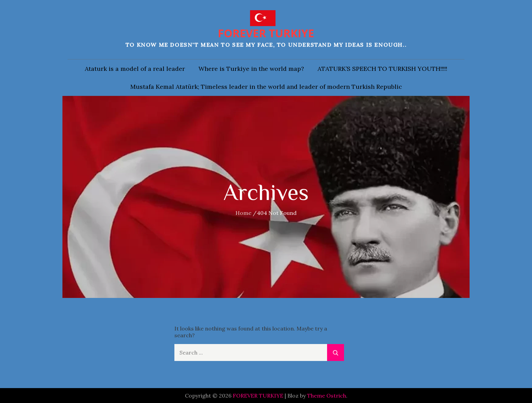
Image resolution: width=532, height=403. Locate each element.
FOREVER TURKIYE (266, 33)
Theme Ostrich (327, 396)
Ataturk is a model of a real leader (135, 69)
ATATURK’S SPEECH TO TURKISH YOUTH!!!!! (382, 69)
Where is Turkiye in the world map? (251, 69)
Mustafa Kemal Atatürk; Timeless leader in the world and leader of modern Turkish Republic (266, 87)
